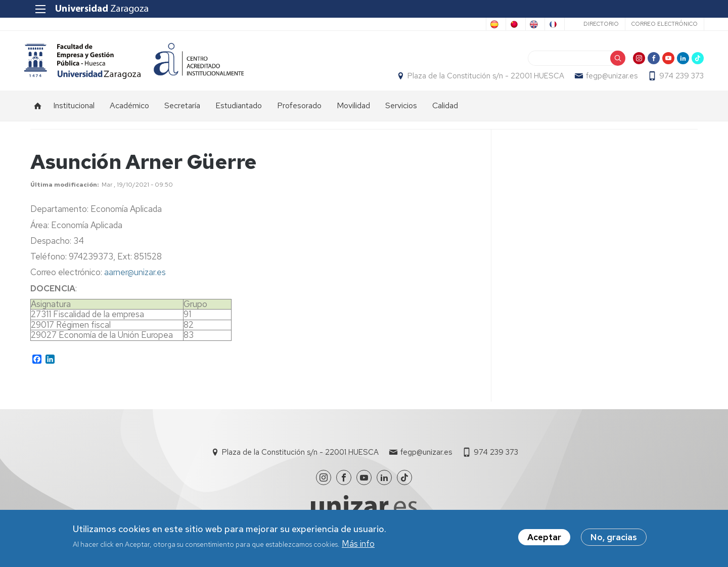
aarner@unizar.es (135, 278)
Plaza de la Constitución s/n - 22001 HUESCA (480, 79)
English (505, 24)
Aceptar (544, 537)
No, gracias (614, 537)
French (544, 24)
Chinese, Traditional (446, 24)
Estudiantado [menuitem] (239, 112)
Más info (358, 544)
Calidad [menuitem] (445, 112)
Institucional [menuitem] (74, 112)
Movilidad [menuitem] (353, 112)
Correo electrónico (658, 24)
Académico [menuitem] (129, 112)
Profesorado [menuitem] (299, 112)
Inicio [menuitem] (38, 112)
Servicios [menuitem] (401, 112)
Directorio (595, 24)
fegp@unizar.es (606, 79)
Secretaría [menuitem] (182, 112)
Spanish (387, 24)
